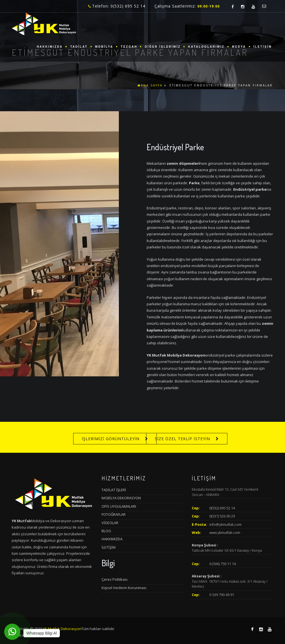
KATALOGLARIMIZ (206, 47)
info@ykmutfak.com (225, 524)
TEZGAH (129, 47)
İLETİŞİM (263, 47)
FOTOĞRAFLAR (114, 514)
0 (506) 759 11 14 (223, 564)
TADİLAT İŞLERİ (114, 490)
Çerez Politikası (115, 579)
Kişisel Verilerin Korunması (124, 588)
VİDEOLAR (110, 523)
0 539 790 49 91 (222, 595)
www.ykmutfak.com (225, 532)
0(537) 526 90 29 (222, 516)
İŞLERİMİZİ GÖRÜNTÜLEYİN (111, 439)
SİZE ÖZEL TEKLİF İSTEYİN (182, 439)
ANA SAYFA (150, 85)
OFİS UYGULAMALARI (119, 506)
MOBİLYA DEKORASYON (121, 498)
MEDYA (239, 47)
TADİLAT (79, 47)
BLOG (106, 531)
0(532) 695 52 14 (222, 508)
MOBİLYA (104, 47)
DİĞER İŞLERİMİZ (163, 47)
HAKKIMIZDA (50, 47)
